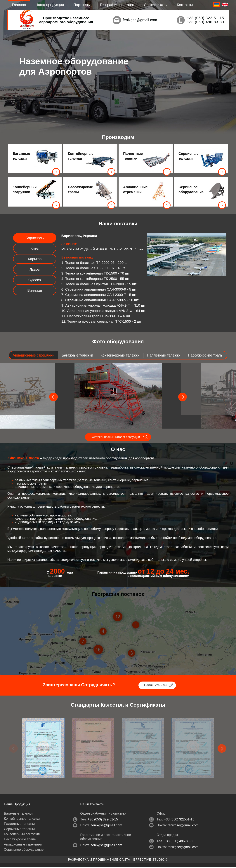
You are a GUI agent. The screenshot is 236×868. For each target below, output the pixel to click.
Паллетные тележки (133, 156)
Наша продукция (50, 5)
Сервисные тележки (189, 156)
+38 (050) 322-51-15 (205, 18)
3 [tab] (121, 783)
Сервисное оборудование (190, 189)
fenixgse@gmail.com (140, 20)
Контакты (185, 5)
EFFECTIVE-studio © (151, 861)
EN (225, 5)
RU (217, 5)
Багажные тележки (21, 156)
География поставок (117, 5)
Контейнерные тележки (80, 156)
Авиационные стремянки (135, 189)
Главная (19, 5)
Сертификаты (156, 5)
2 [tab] (115, 783)
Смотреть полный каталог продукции (115, 438)
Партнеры (82, 5)
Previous (14, 750)
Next (222, 750)
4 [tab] (126, 783)
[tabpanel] (43, 749)
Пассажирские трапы (80, 189)
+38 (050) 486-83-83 (205, 22)
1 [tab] (110, 783)
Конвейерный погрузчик (25, 189)
